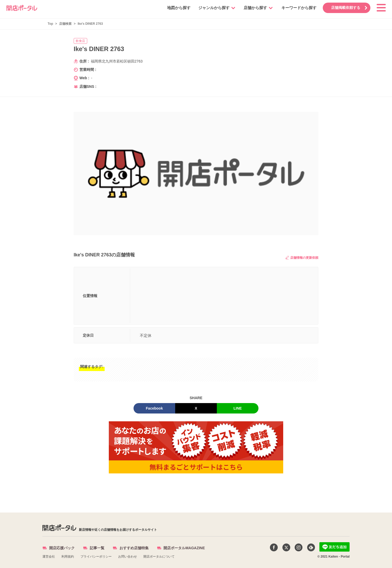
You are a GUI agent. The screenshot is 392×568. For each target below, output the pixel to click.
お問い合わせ (128, 557)
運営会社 (49, 557)
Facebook (154, 408)
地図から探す (178, 8)
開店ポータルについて (159, 557)
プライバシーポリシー (96, 557)
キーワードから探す (298, 8)
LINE (238, 408)
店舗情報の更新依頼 (302, 258)
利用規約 (68, 557)
